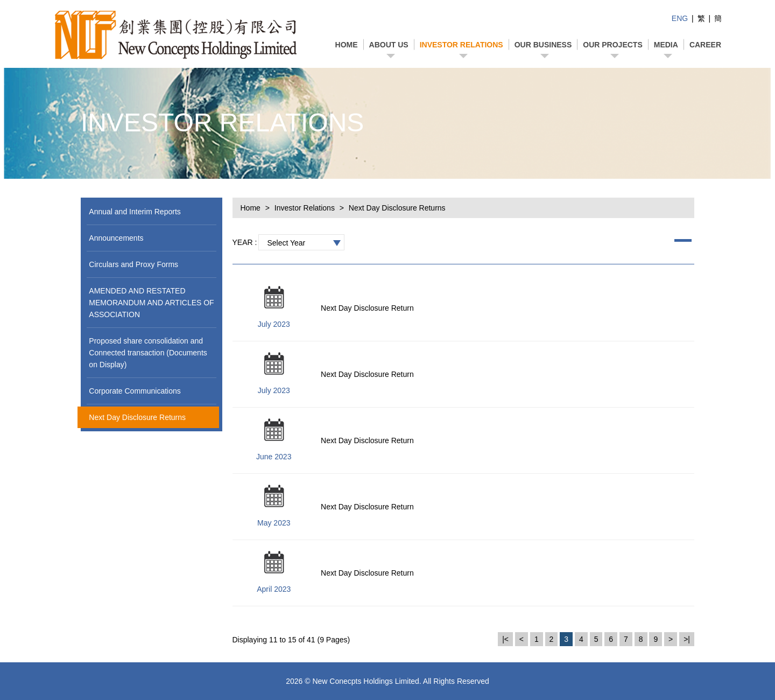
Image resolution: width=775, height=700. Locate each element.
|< (505, 639)
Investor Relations (462, 45)
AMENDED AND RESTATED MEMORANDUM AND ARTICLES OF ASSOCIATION (151, 303)
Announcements (116, 238)
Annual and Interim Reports (135, 212)
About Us (389, 45)
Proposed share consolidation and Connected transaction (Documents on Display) (148, 353)
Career (705, 45)
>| (687, 639)
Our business (543, 45)
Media (666, 45)
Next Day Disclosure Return (367, 308)
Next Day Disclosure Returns (137, 417)
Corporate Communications (135, 391)
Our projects (612, 45)
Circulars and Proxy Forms (133, 264)
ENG (680, 18)
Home (347, 45)
